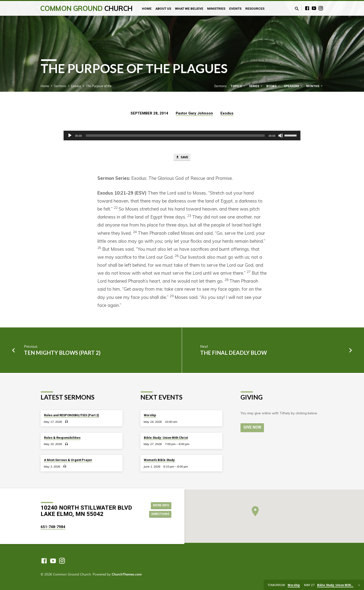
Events (235, 8)
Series (256, 86)
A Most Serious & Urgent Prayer (68, 460)
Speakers (293, 86)
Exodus (76, 86)
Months (315, 86)
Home (147, 8)
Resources (255, 8)
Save (182, 158)
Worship (150, 415)
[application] (182, 136)
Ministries (216, 8)
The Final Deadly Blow (233, 354)
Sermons (60, 86)
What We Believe (189, 8)
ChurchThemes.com (127, 574)
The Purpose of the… (100, 86)
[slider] (175, 136)
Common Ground (86, 8)
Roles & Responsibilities (62, 438)
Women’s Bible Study (159, 460)
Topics (238, 86)
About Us (163, 8)
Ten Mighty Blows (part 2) (62, 354)
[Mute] (281, 136)
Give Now (253, 428)
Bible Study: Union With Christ (166, 438)
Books (273, 86)
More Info (159, 505)
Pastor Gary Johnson (194, 113)
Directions (159, 514)
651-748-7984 (53, 527)
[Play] (70, 136)
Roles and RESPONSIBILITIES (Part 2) (72, 415)
